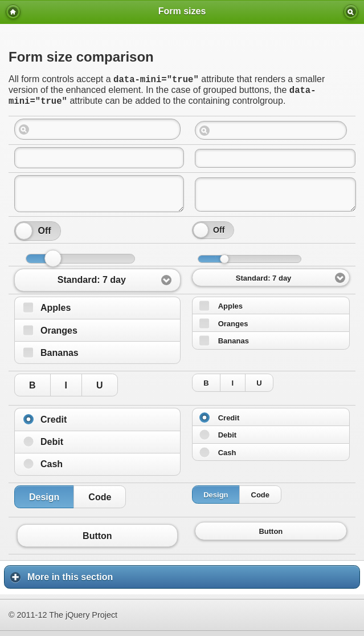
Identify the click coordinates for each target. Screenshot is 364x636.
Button (97, 541)
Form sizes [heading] (182, 11)
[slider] (24, 236)
